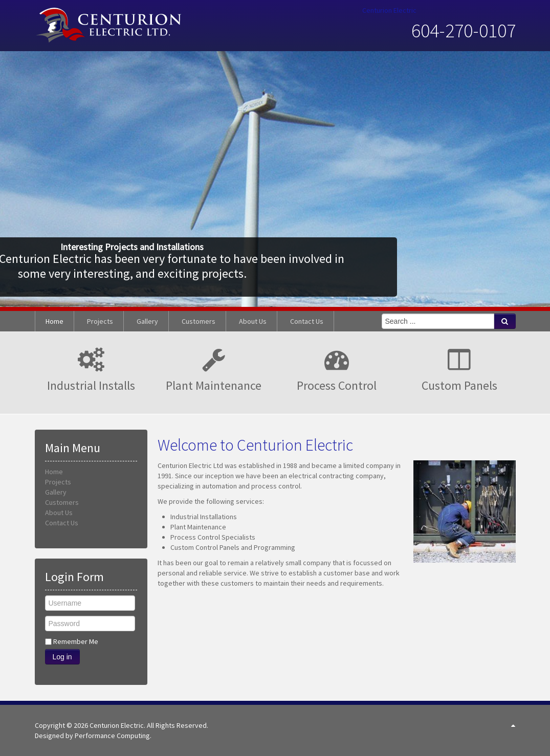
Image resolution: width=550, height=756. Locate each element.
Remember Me (76, 641)
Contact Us (62, 523)
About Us (59, 513)
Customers (62, 502)
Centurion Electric (389, 10)
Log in (62, 657)
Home (54, 472)
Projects (58, 482)
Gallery (56, 492)
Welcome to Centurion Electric (255, 445)
